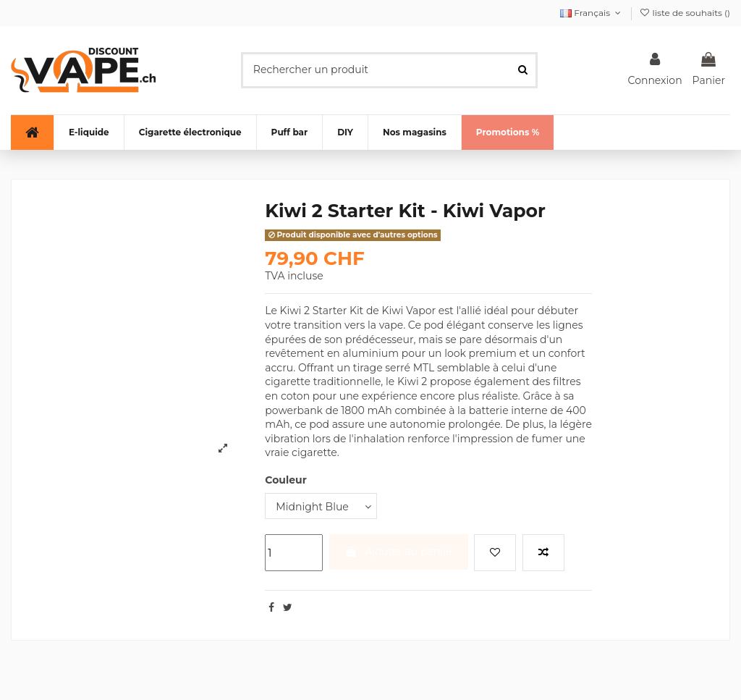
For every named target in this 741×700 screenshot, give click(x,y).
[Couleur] (321, 506)
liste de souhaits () (685, 13)
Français (592, 13)
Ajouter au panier (399, 552)
